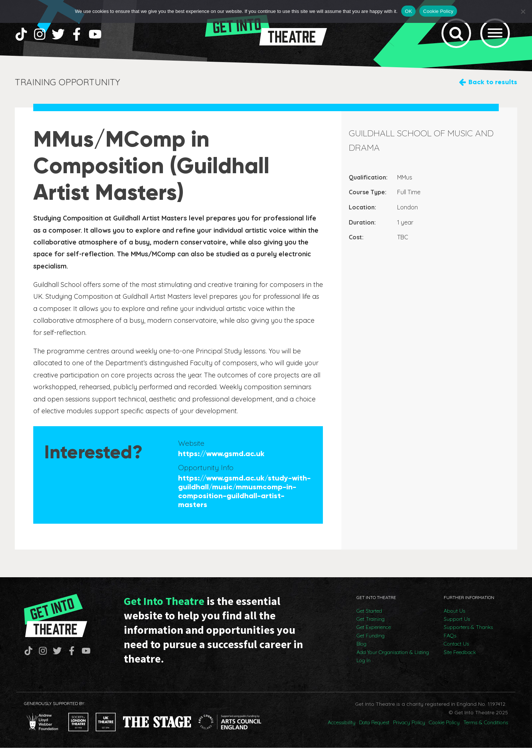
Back (493, 90)
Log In (364, 668)
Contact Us (456, 652)
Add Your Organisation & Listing (393, 660)
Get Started (369, 619)
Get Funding (371, 644)
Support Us (457, 627)
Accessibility (342, 731)
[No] (523, 11)
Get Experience (374, 636)
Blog (362, 652)
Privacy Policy (409, 731)
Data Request (374, 731)
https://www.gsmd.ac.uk (221, 462)
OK (408, 11)
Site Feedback (460, 660)
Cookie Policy (444, 731)
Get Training (371, 627)
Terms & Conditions (486, 731)
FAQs (450, 644)
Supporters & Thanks (468, 636)
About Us (454, 619)
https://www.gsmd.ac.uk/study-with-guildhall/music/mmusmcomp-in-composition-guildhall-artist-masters (244, 500)
